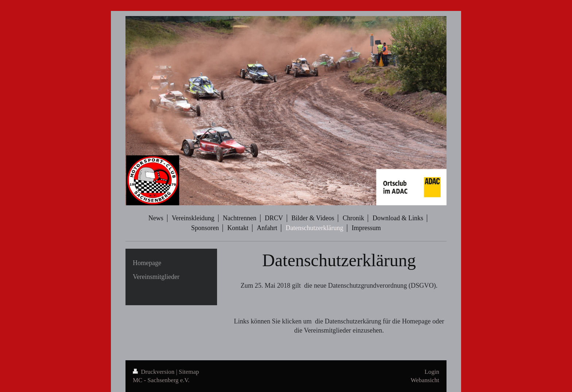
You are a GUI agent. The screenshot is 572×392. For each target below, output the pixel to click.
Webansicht (425, 380)
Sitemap (189, 372)
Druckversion (154, 372)
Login (432, 372)
